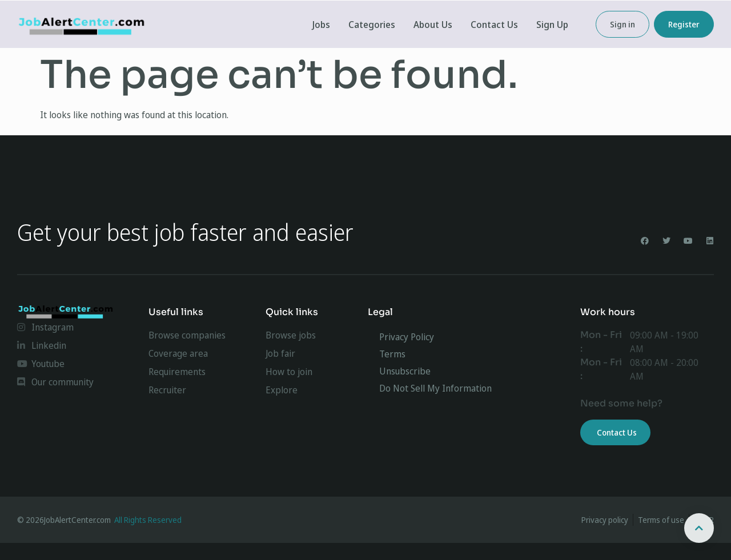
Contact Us (494, 25)
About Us (433, 25)
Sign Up (552, 25)
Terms (392, 354)
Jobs (321, 25)
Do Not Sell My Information (435, 388)
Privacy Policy (407, 337)
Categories (372, 25)
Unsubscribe (405, 371)
